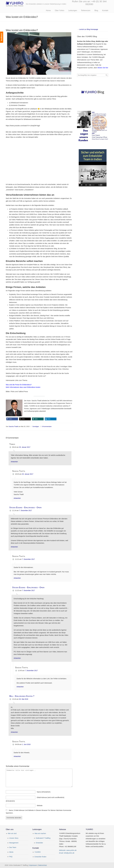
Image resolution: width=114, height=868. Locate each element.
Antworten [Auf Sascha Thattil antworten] (17, 498)
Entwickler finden (40, 857)
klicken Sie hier (103, 68)
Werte (11, 852)
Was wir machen (40, 833)
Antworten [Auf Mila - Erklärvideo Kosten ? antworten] (14, 732)
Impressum (33, 865)
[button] (12, 419)
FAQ (11, 857)
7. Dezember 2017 (25, 510)
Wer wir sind (12, 833)
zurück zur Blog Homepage (89, 29)
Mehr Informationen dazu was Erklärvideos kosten (23, 387)
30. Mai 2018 (24, 699)
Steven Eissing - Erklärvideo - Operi (25, 507)
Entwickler (39, 843)
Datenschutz (43, 865)
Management (14, 843)
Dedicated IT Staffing (43, 838)
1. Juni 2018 (26, 744)
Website (40, 806)
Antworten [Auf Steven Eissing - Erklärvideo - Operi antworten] (14, 547)
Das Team (13, 847)
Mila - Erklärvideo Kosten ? (22, 696)
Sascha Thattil (13, 426)
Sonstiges (36, 426)
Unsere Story (14, 838)
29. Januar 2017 (25, 447)
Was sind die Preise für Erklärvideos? (19, 385)
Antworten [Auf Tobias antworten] (14, 462)
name (44, 792)
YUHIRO (38, 852)
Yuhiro (21, 4)
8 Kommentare (47, 426)
